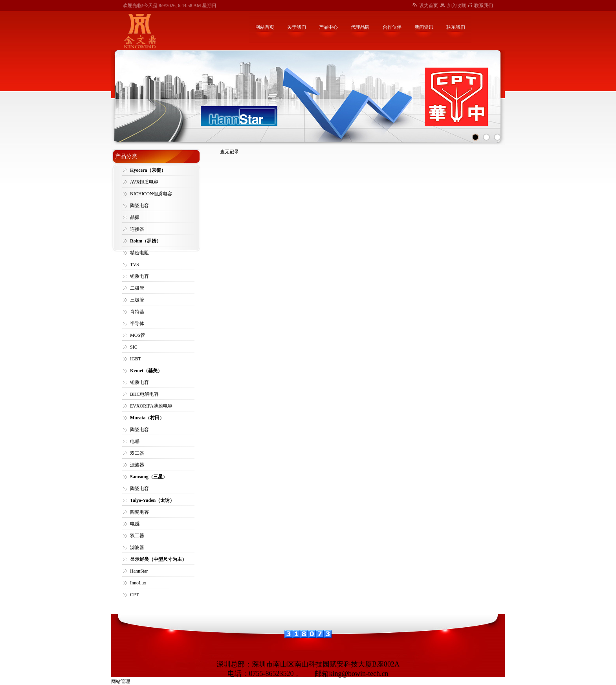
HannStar (139, 571)
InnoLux (138, 583)
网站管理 (121, 681)
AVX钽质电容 (144, 182)
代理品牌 (360, 27)
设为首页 (429, 6)
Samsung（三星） (149, 477)
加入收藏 (456, 6)
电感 (135, 441)
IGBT (136, 359)
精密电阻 (139, 253)
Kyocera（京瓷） (148, 170)
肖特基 (137, 312)
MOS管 (137, 335)
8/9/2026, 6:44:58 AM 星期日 (188, 6)
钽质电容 (139, 276)
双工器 (137, 453)
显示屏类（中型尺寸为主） (158, 559)
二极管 (137, 288)
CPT (134, 595)
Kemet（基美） (146, 371)
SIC (134, 347)
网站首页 (265, 27)
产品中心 (328, 27)
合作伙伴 (392, 27)
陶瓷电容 (139, 206)
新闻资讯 (424, 27)
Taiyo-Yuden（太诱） (152, 500)
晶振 (135, 217)
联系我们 (484, 6)
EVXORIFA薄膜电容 (151, 406)
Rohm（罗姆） (146, 241)
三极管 (137, 300)
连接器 (137, 229)
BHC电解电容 (144, 394)
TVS (135, 264)
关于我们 (297, 27)
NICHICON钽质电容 (151, 194)
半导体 (137, 323)
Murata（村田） (147, 418)
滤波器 (137, 465)
